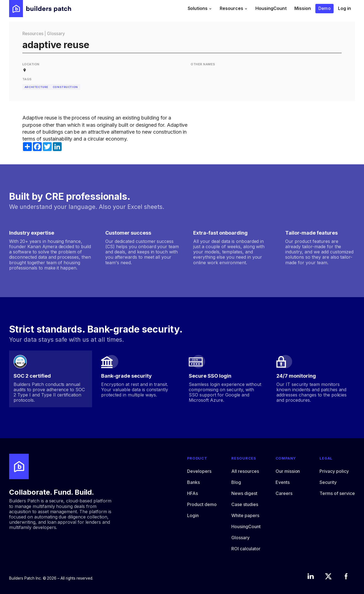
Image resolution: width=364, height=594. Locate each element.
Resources (33, 34)
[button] (200, 9)
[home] (40, 9)
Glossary (56, 34)
